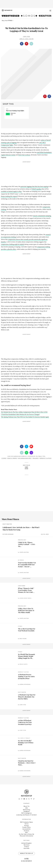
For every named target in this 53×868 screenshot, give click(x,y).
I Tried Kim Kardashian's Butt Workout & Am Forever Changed (20, 414)
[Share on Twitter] (26, 446)
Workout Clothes (46, 458)
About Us (27, 806)
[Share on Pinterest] (26, 44)
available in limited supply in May (11, 191)
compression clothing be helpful (13, 244)
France (26, 847)
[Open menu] (50, 10)
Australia (26, 848)
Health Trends (12, 458)
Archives (27, 831)
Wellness (36, 458)
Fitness (4, 458)
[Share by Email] (31, 44)
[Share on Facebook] (22, 44)
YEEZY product (37, 189)
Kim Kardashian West (25, 458)
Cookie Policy (26, 827)
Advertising (27, 810)
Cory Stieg (27, 37)
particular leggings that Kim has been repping (34, 186)
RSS (26, 833)
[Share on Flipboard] (31, 446)
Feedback (27, 811)
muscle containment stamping (42, 216)
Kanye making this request (9, 196)
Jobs (26, 808)
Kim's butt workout (24, 155)
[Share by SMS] (31, 453)
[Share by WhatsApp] (26, 453)
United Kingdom (26, 843)
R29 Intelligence (26, 813)
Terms (27, 824)
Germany (27, 845)
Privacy (26, 826)
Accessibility (26, 829)
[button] (27, 44)
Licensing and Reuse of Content (27, 815)
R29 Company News (26, 822)
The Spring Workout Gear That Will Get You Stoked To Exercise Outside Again (25, 417)
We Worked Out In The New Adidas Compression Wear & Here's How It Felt (24, 412)
